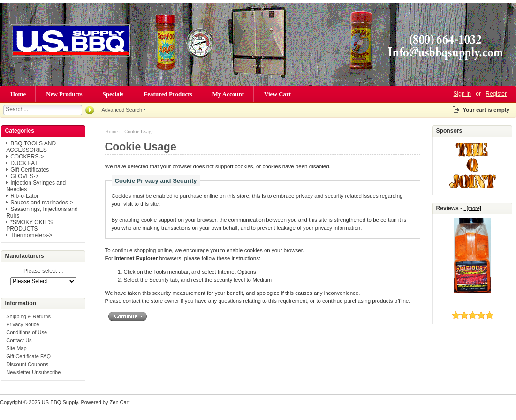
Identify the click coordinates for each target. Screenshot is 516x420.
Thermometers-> (31, 235)
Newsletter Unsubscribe (33, 372)
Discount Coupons (27, 364)
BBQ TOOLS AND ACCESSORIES (31, 147)
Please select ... (43, 271)
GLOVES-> (24, 176)
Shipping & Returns (28, 316)
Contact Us (19, 340)
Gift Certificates (30, 170)
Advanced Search (122, 110)
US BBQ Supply (60, 402)
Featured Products (168, 94)
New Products (64, 94)
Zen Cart (120, 402)
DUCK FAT (24, 163)
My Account (228, 94)
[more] (473, 208)
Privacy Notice (23, 324)
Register (496, 94)
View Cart (277, 94)
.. (472, 299)
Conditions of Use (27, 332)
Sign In (462, 94)
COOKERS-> (27, 157)
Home (18, 94)
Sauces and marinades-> (42, 202)
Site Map (16, 348)
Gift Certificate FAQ (28, 356)
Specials (113, 94)
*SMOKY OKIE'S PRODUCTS (29, 225)
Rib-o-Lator (24, 196)
